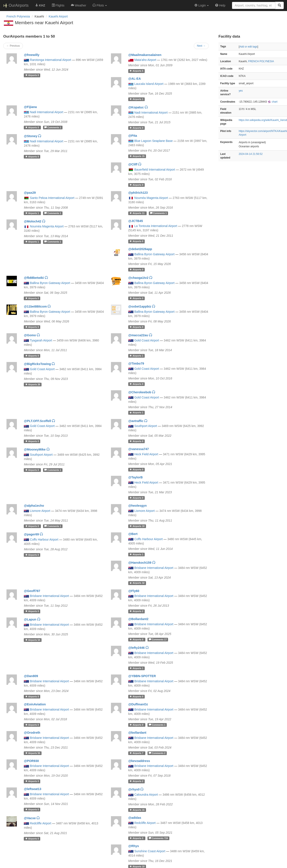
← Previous (13, 46)
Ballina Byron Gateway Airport (154, 254)
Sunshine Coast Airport (150, 851)
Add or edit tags (248, 47)
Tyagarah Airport (41, 340)
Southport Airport (146, 426)
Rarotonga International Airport (51, 60)
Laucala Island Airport (149, 84)
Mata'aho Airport (145, 60)
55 (33, 753)
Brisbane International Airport (154, 568)
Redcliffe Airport (41, 823)
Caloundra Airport (146, 795)
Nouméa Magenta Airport (151, 198)
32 (137, 583)
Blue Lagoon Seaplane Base (153, 141)
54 (33, 640)
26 (33, 384)
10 (137, 526)
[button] (100, 5)
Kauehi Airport (58, 16)
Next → (201, 46)
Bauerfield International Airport (155, 170)
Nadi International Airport (46, 112)
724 (158, 838)
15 (137, 156)
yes (241, 91)
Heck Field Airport (146, 454)
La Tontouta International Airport (156, 226)
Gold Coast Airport (147, 340)
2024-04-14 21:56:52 (251, 154)
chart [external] (273, 102)
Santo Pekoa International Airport (52, 198)
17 (158, 639)
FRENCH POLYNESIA (261, 61)
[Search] (279, 5)
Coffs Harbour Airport (44, 540)
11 (137, 213)
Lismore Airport (40, 511)
